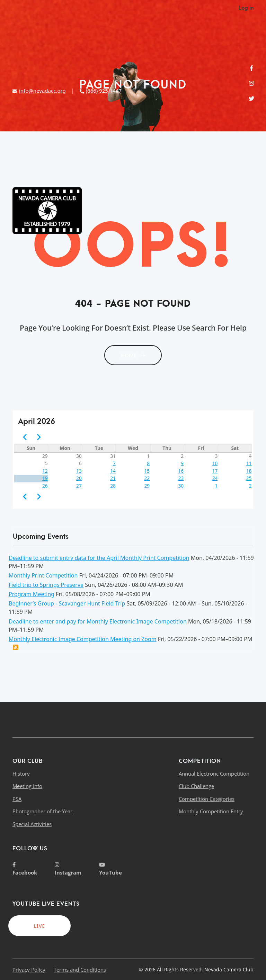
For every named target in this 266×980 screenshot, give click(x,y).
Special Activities (32, 824)
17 (215, 471)
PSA (17, 799)
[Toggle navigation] (248, 211)
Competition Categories (207, 799)
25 (249, 478)
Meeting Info (27, 786)
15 (147, 471)
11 (249, 463)
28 (113, 486)
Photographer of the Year (42, 811)
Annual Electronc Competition (214, 774)
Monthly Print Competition (43, 575)
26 (45, 486)
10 (215, 463)
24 (215, 478)
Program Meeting (32, 594)
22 (147, 478)
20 (79, 478)
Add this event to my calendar (16, 647)
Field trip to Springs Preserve (46, 585)
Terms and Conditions (80, 970)
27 (79, 486)
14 (113, 471)
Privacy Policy (29, 970)
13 (79, 471)
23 (181, 478)
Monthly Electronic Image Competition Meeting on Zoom (83, 639)
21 (113, 478)
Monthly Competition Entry (211, 811)
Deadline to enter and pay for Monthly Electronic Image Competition (98, 621)
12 (45, 471)
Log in (246, 8)
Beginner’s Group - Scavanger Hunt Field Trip (67, 603)
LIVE (40, 926)
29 (147, 486)
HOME (133, 355)
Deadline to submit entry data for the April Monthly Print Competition (99, 558)
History (21, 774)
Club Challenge (196, 786)
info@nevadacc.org (39, 91)
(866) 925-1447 (100, 91)
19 (45, 478)
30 (181, 486)
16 (181, 471)
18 (249, 471)
